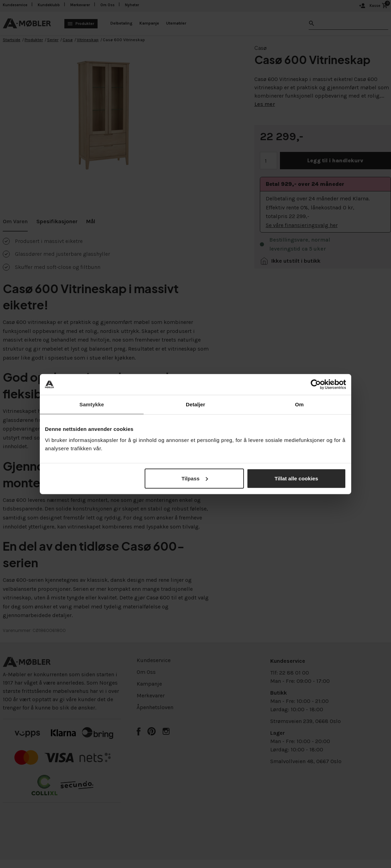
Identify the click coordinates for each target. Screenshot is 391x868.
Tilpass (195, 478)
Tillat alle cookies (297, 478)
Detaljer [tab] (195, 404)
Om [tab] (299, 404)
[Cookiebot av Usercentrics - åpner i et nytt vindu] (316, 385)
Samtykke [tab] (92, 404)
